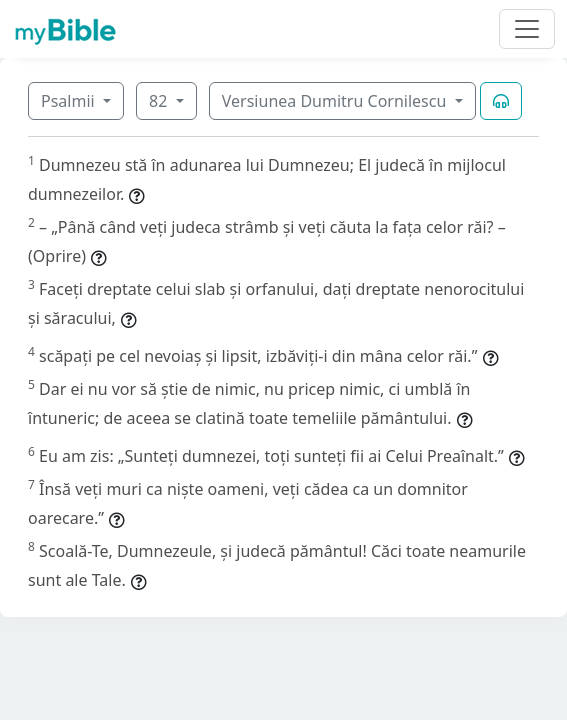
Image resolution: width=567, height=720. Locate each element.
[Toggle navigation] (527, 29)
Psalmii (70, 101)
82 (160, 101)
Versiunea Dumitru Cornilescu (336, 101)
